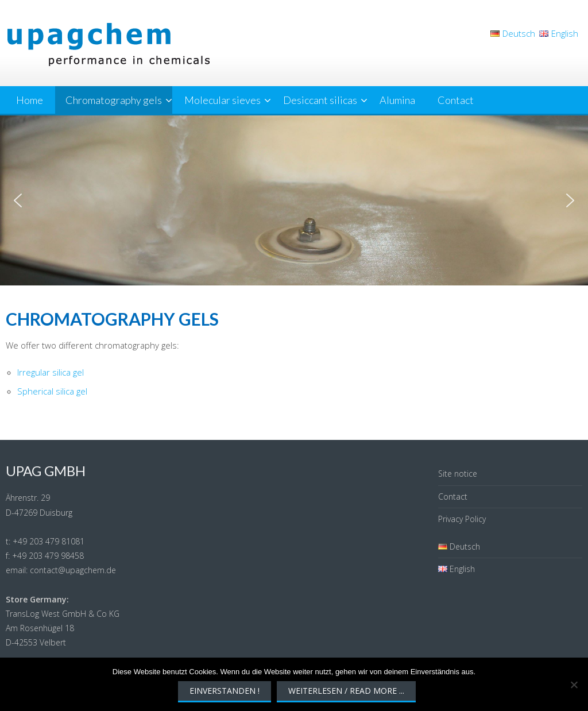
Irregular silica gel (51, 372)
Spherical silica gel (52, 391)
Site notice (458, 474)
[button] (18, 200)
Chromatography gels (114, 100)
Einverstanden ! (225, 691)
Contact (456, 100)
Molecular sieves (223, 100)
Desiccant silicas (320, 100)
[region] (294, 200)
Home (30, 100)
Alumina (397, 100)
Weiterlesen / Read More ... (346, 691)
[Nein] (574, 685)
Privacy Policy (462, 519)
